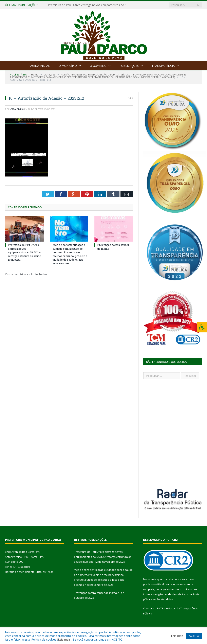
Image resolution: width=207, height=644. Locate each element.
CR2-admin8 (17, 109)
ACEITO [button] (194, 636)
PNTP (160, 608)
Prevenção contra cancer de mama (95, 593)
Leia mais (64, 639)
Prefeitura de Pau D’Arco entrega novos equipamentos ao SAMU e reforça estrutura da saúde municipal (90, 5)
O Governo (98, 66)
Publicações (129, 66)
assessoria (186, 584)
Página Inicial (39, 66)
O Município (68, 66)
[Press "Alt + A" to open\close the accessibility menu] (202, 327)
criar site (168, 579)
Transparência (163, 66)
